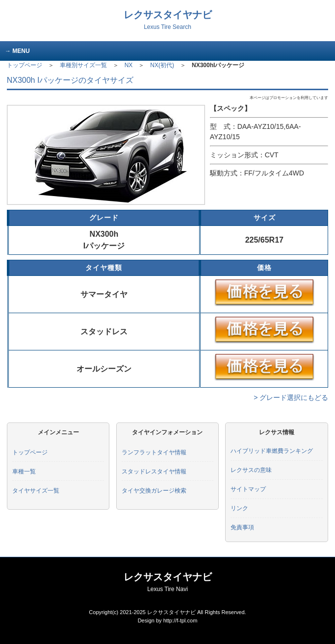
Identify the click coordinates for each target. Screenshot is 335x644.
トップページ (25, 65)
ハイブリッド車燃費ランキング (272, 451)
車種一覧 (24, 471)
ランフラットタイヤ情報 (154, 452)
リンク (239, 508)
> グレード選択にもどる (291, 397)
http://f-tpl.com (180, 620)
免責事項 (242, 527)
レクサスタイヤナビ (168, 20)
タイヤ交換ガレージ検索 (154, 491)
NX (129, 65)
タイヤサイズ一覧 (36, 491)
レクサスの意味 (251, 470)
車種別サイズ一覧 (83, 65)
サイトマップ (248, 489)
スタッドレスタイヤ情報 (154, 471)
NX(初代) (162, 65)
